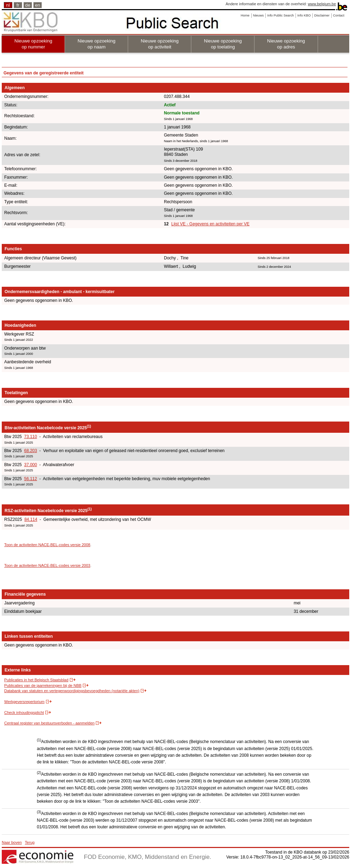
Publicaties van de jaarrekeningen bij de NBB (43, 685)
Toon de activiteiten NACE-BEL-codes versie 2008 (47, 545)
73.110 (31, 437)
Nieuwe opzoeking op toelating (223, 44)
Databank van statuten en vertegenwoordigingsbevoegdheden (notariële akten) (72, 691)
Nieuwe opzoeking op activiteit (160, 44)
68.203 (31, 451)
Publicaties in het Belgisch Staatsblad (36, 680)
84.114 (31, 519)
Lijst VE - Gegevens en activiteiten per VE (210, 224)
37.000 (31, 465)
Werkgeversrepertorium (24, 702)
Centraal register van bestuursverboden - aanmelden (49, 723)
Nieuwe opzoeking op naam (97, 44)
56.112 (31, 479)
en (38, 5)
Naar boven (12, 842)
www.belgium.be (322, 4)
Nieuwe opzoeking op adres (286, 44)
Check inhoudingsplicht (24, 713)
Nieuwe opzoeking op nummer (33, 44)
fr (18, 5)
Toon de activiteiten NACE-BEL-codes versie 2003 (47, 565)
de (28, 5)
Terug (30, 842)
